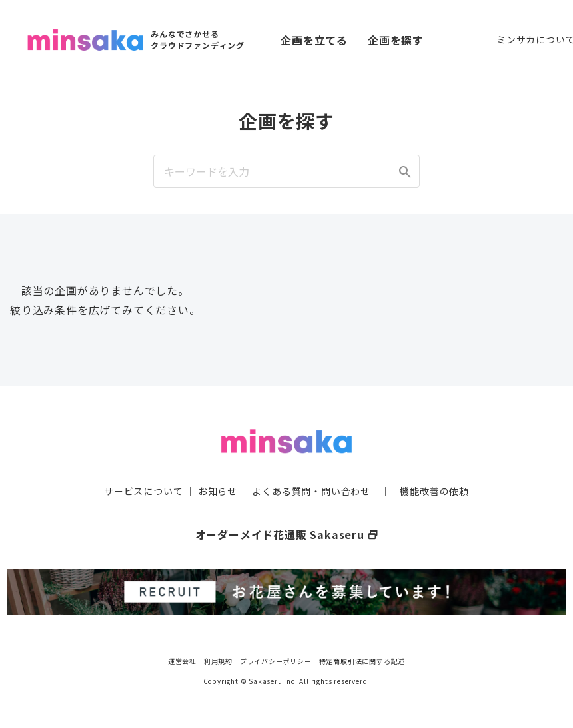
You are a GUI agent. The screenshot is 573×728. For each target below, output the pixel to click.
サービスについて (143, 491)
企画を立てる (314, 40)
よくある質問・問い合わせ (311, 491)
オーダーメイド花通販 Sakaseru (287, 534)
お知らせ (218, 491)
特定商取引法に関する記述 (362, 661)
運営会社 (182, 661)
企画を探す (396, 40)
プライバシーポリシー (276, 661)
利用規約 (218, 661)
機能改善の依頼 (434, 491)
